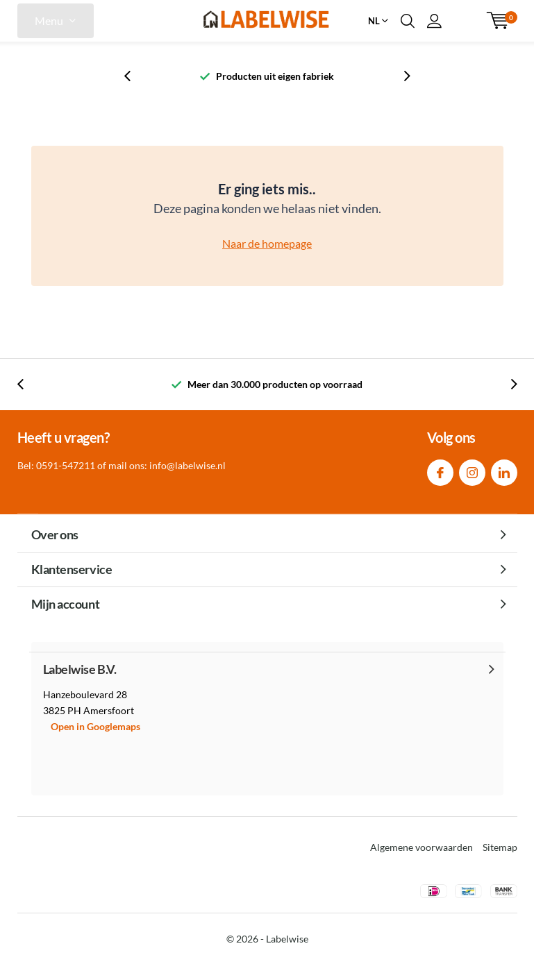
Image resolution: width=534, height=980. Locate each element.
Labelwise (287, 939)
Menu (49, 20)
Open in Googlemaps (95, 726)
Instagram (472, 470)
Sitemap (500, 847)
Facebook (440, 470)
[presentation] (135, 76)
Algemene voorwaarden (422, 847)
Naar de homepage (267, 243)
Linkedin (504, 470)
